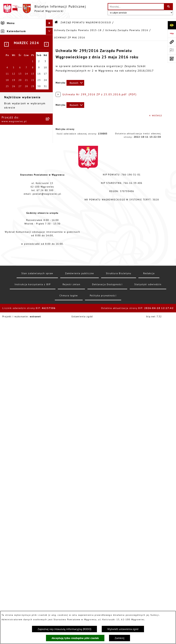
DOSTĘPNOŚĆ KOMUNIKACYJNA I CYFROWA (23, 454)
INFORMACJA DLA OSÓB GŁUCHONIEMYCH (19, 465)
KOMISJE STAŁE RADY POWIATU (17, 374)
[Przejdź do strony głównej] (45, 8)
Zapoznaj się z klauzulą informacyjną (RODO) (64, 629)
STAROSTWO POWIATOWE (20, 390)
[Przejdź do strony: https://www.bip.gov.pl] (172, 34)
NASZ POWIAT (12, 41)
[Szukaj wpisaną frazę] (169, 7)
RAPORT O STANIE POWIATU (22, 383)
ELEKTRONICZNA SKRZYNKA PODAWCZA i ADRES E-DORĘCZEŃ (22, 558)
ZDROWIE (8, 531)
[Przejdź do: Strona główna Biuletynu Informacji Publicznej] (56, 22)
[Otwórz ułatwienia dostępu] (172, 25)
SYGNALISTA (11, 444)
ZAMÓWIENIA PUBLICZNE (20, 481)
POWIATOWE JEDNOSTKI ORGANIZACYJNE (19, 410)
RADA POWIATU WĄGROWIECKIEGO (15, 50)
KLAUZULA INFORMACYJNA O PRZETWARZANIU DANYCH (23, 32)
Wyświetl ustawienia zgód (123, 629)
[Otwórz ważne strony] (172, 50)
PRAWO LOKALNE (14, 474)
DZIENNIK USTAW (14, 591)
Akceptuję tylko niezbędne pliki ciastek (75, 638)
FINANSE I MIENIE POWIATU (22, 488)
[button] (50, 41)
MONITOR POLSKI (14, 598)
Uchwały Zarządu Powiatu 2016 (127, 30)
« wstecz (156, 115)
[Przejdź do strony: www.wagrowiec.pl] (172, 42)
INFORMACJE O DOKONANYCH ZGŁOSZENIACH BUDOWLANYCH (23, 542)
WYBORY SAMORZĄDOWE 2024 (20, 435)
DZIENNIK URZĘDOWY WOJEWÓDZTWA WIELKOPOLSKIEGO (18, 580)
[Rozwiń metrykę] (75, 83)
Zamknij (120, 638)
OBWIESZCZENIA (14, 426)
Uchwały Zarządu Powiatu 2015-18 (78, 30)
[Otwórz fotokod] (172, 59)
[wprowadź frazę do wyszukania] (136, 7)
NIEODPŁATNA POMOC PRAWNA (18, 522)
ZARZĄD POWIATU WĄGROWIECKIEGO (15, 61)
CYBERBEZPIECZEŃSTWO (20, 569)
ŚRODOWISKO (11, 506)
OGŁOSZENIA (11, 419)
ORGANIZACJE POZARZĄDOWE (24, 513)
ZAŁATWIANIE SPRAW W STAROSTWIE (19, 399)
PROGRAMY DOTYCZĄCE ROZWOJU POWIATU (19, 497)
